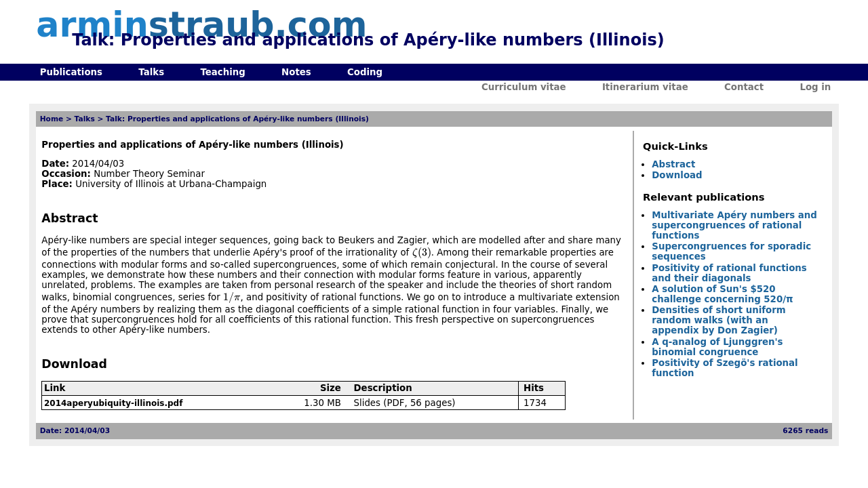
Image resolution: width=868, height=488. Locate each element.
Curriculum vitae (524, 87)
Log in (815, 87)
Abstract (673, 164)
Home (52, 119)
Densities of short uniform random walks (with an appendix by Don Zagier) (718, 320)
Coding (365, 72)
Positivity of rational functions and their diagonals (729, 273)
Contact (744, 87)
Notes (296, 72)
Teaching (222, 72)
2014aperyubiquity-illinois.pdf (113, 403)
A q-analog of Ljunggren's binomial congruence (717, 347)
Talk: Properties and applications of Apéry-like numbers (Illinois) (237, 119)
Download (677, 175)
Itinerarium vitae (645, 87)
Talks (151, 72)
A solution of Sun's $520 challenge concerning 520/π (722, 294)
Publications (71, 72)
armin (201, 25)
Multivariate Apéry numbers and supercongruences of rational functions (734, 225)
